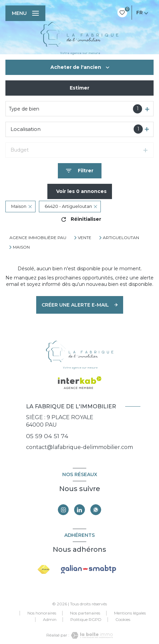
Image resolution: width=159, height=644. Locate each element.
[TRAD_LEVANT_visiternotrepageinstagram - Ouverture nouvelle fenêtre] (63, 510)
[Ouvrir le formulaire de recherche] (80, 171)
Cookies (123, 620)
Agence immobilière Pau (38, 238)
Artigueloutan (121, 238)
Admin (50, 619)
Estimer (79, 88)
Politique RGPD (86, 619)
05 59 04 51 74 (47, 436)
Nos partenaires (85, 613)
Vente (85, 238)
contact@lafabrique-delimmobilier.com (79, 447)
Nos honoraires (42, 613)
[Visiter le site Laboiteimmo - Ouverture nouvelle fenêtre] (91, 635)
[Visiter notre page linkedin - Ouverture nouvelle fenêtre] (79, 510)
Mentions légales (130, 613)
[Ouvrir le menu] (25, 13)
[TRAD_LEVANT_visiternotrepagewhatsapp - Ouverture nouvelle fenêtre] (96, 510)
